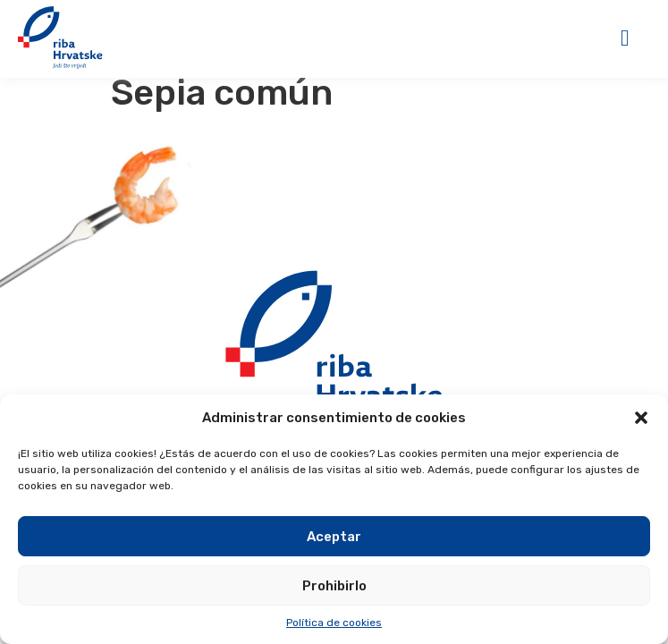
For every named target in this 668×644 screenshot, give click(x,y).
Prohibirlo (334, 586)
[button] (641, 418)
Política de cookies (334, 623)
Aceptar (334, 537)
